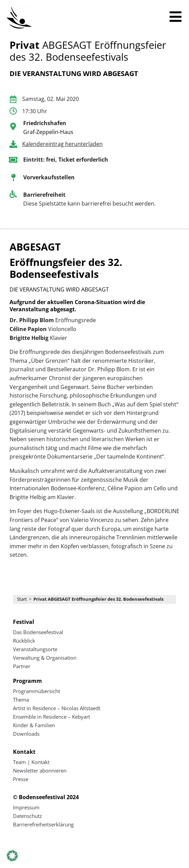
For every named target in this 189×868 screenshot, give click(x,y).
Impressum (26, 807)
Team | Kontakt (31, 762)
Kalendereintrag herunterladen (62, 144)
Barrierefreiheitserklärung (43, 824)
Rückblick (24, 641)
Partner (22, 666)
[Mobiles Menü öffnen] (175, 17)
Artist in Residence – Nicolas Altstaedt (57, 708)
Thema (21, 700)
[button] (12, 856)
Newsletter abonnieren (40, 770)
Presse (21, 779)
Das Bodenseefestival (38, 632)
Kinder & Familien (34, 725)
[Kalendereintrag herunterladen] (13, 144)
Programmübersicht (37, 691)
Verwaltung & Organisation (45, 658)
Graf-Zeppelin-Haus (48, 132)
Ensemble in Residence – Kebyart (52, 717)
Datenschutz (27, 816)
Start (22, 599)
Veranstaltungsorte (35, 649)
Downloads (26, 734)
